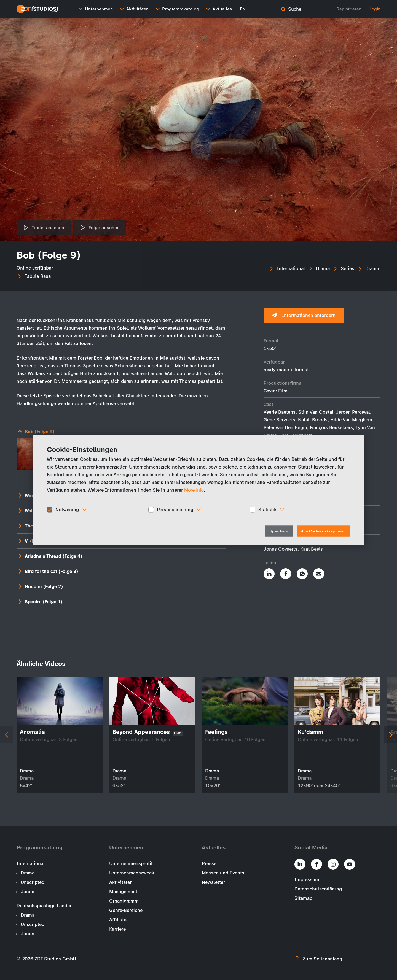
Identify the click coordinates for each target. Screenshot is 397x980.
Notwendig (67, 510)
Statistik (267, 510)
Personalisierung (175, 510)
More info (194, 490)
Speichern (279, 531)
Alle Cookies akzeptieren (323, 531)
